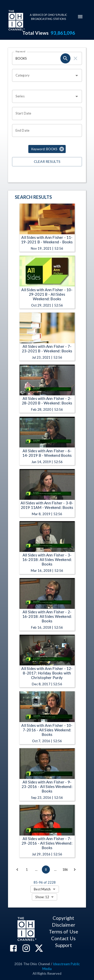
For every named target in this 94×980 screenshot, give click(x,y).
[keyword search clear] (75, 58)
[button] (47, 149)
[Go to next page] (75, 870)
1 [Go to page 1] (27, 870)
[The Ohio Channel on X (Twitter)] (39, 949)
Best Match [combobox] (42, 889)
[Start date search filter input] (45, 114)
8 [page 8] (46, 870)
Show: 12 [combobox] (42, 897)
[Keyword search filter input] (36, 58)
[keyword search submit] (65, 58)
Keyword (21, 51)
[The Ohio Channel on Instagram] (26, 949)
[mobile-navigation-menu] (80, 17)
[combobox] (43, 76)
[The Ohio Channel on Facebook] (13, 949)
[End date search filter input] (45, 131)
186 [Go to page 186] (65, 870)
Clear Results (47, 162)
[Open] (77, 76)
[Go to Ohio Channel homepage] (16, 21)
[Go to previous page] (17, 870)
